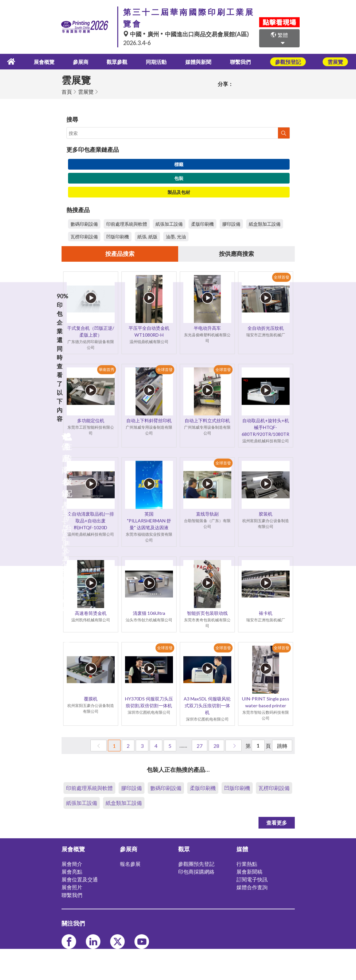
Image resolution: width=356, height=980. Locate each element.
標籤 (179, 164)
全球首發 (281, 277)
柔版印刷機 (202, 223)
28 (216, 746)
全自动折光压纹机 (266, 328)
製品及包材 (179, 191)
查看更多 (277, 823)
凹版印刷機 (118, 236)
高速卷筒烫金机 (91, 613)
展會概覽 (49, 61)
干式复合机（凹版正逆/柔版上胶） (91, 331)
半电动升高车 (207, 328)
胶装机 (266, 514)
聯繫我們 (240, 61)
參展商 (84, 61)
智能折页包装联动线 (207, 613)
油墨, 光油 (176, 236)
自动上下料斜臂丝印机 (149, 420)
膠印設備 (231, 223)
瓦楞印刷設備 (84, 236)
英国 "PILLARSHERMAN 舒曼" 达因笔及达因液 (149, 521)
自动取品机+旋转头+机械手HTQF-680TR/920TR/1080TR (265, 427)
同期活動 (157, 61)
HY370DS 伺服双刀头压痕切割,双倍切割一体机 (149, 702)
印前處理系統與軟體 (127, 223)
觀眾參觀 (119, 61)
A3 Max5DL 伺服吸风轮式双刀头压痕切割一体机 (207, 705)
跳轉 (282, 746)
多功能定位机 (91, 420)
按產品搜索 (120, 254)
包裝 (179, 178)
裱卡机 (266, 613)
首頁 (67, 91)
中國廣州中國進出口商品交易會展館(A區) (186, 34)
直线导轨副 (207, 514)
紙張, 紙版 (147, 236)
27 (200, 746)
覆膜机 (91, 699)
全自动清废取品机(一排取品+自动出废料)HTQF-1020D (91, 521)
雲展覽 (86, 91)
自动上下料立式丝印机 (207, 420)
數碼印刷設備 (84, 223)
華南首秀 (107, 370)
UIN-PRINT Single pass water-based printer (266, 702)
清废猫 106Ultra (149, 613)
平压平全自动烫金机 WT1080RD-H (149, 331)
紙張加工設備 (169, 223)
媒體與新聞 (199, 61)
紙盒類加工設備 (265, 223)
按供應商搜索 (236, 254)
